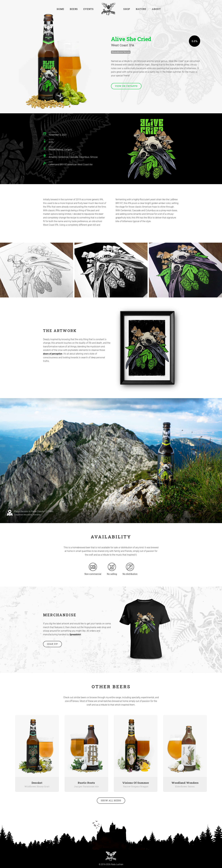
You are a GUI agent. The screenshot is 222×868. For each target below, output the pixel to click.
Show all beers (111, 801)
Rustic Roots (86, 783)
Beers (74, 9)
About (156, 9)
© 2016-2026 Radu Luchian (111, 864)
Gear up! (52, 644)
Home (60, 9)
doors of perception (53, 354)
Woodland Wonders (185, 783)
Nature (141, 9)
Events (88, 9)
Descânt (37, 783)
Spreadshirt (75, 634)
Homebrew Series (121, 52)
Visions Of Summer (136, 783)
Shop (127, 9)
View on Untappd (126, 86)
